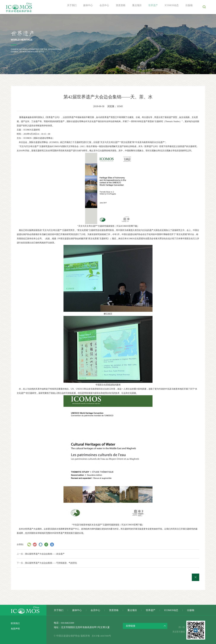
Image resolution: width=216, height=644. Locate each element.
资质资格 (118, 7)
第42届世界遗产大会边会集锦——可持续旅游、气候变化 (51, 563)
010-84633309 (68, 623)
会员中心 (101, 7)
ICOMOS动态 (171, 7)
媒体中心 (84, 7)
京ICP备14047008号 (103, 636)
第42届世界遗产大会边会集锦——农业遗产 (45, 554)
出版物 (189, 7)
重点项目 (135, 7)
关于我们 (67, 7)
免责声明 (16, 629)
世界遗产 (152, 7)
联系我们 (16, 623)
